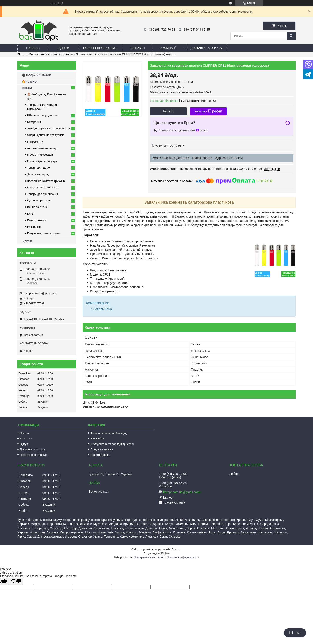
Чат (295, 633)
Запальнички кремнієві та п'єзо (51, 54)
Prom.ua (177, 550)
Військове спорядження (43, 115)
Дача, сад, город (38, 174)
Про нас (25, 433)
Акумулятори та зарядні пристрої (49, 128)
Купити (168, 111)
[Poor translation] (16, 581)
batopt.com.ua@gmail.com (41, 293)
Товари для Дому (38, 168)
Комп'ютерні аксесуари (42, 161)
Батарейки (34, 122)
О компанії (168, 48)
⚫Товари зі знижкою (37, 75)
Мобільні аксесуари (40, 155)
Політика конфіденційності (183, 557)
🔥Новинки (30, 81)
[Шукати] (291, 36)
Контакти (137, 48)
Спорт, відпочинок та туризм (46, 135)
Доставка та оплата (206, 48)
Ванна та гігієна (37, 207)
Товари (27, 88)
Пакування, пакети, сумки (44, 233)
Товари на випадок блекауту (109, 433)
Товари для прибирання (43, 194)
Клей (30, 214)
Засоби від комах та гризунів (46, 181)
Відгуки (63, 48)
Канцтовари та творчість (43, 187)
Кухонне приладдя (39, 201)
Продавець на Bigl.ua (156, 553)
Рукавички (34, 227)
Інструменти (35, 142)
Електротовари (37, 220)
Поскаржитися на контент (149, 557)
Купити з (208, 111)
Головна (33, 48)
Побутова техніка (102, 449)
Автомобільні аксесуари (43, 148)
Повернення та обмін (100, 48)
